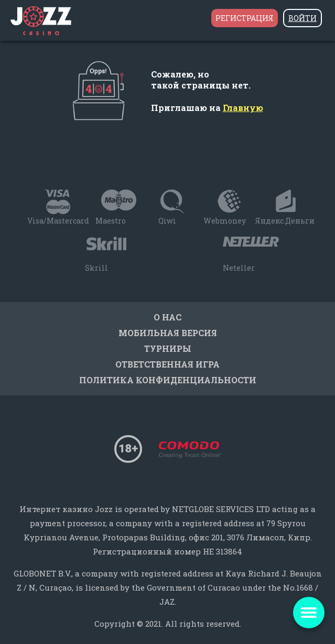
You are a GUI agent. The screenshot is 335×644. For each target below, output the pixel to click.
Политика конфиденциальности (168, 380)
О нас (167, 317)
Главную (243, 108)
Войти (302, 18)
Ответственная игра (167, 364)
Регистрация (245, 18)
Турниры (168, 348)
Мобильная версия (168, 333)
